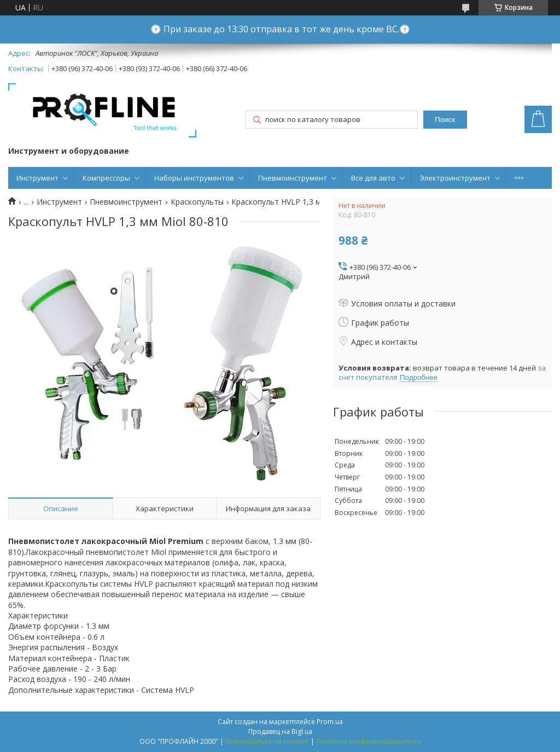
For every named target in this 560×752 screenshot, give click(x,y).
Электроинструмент (455, 178)
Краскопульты (197, 202)
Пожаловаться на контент (267, 741)
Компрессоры (106, 178)
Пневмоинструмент (293, 178)
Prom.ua (330, 722)
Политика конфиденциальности (369, 741)
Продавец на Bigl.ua (280, 731)
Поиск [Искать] (445, 120)
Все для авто (373, 178)
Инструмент (37, 178)
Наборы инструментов (194, 178)
